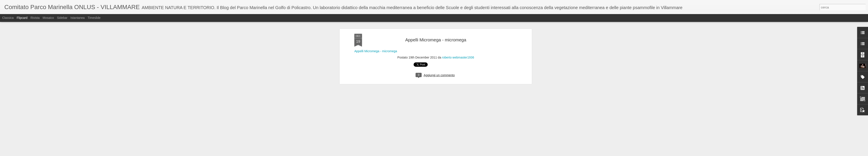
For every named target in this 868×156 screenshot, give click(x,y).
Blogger (448, 154)
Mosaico (48, 18)
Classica (8, 18)
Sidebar (62, 18)
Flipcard (22, 18)
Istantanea (78, 18)
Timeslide (94, 18)
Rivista (35, 18)
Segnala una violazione (465, 154)
